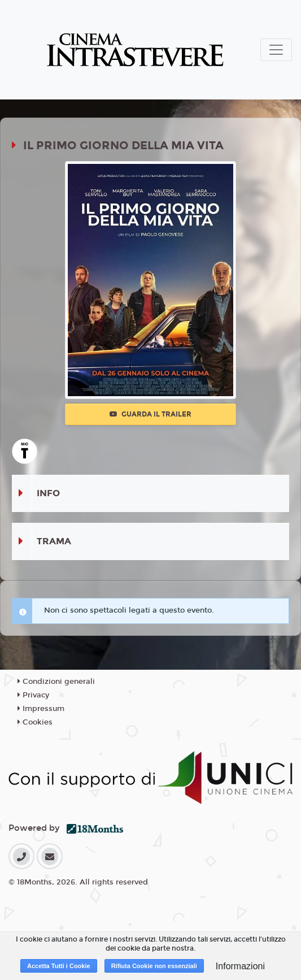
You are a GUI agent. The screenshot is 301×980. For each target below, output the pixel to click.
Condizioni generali (56, 682)
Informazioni (240, 966)
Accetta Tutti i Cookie (59, 966)
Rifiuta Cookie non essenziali (154, 966)
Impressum (41, 709)
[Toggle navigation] (276, 50)
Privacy (33, 695)
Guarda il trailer (150, 414)
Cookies (35, 722)
